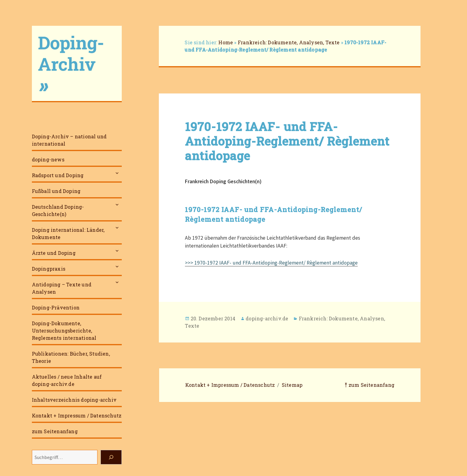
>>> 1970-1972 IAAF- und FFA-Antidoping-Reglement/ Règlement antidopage (271, 263)
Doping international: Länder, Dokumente (68, 233)
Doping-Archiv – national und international (69, 140)
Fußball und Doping (56, 191)
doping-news (48, 159)
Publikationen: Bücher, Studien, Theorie (71, 357)
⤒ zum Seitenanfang (370, 385)
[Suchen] (111, 457)
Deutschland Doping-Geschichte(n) (58, 210)
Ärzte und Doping (54, 253)
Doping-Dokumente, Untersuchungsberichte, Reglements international (64, 331)
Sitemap (292, 385)
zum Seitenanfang (55, 431)
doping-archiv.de (267, 318)
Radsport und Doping (58, 175)
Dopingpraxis (49, 269)
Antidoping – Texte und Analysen (62, 288)
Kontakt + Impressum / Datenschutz (77, 415)
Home (226, 42)
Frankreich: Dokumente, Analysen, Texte (289, 42)
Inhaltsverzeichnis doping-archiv (74, 400)
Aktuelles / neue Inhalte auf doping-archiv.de (67, 380)
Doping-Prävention (56, 307)
